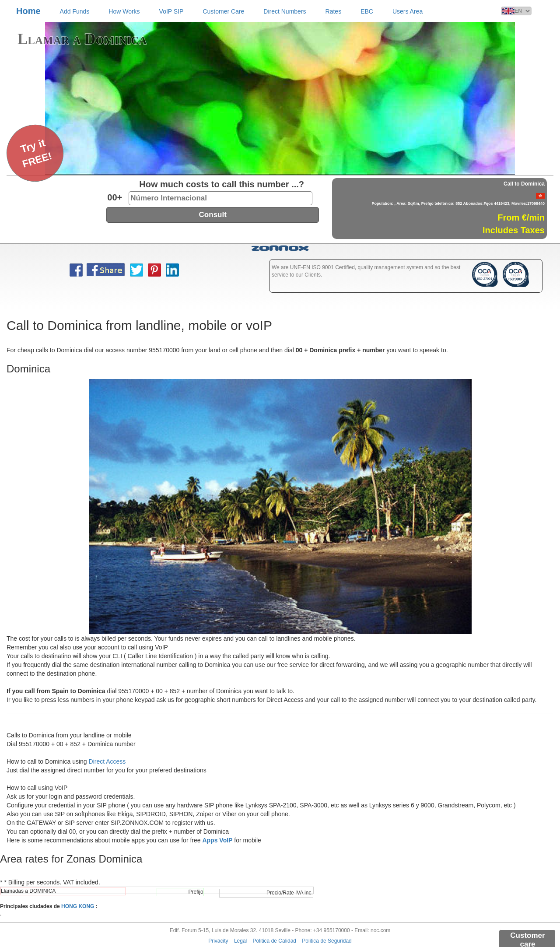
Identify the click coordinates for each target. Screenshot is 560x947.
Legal (240, 941)
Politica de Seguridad (327, 941)
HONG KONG (78, 906)
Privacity (218, 941)
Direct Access (107, 761)
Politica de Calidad (275, 941)
